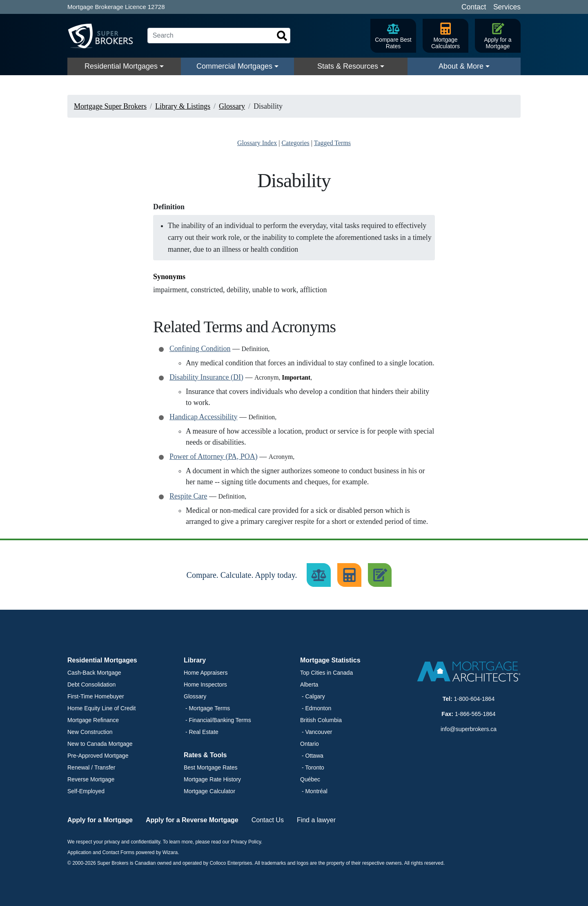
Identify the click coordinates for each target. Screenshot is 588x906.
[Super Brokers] (104, 36)
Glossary (195, 696)
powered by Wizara (157, 852)
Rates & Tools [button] (205, 755)
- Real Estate (201, 732)
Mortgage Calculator (209, 791)
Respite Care (188, 496)
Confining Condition (200, 349)
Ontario (310, 744)
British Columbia (321, 720)
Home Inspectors (205, 685)
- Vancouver (316, 732)
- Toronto (312, 767)
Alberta (309, 685)
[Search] (219, 36)
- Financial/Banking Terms (217, 720)
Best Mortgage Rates (211, 767)
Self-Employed (86, 791)
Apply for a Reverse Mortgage (192, 820)
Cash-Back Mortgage (94, 673)
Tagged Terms (332, 143)
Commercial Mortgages (234, 66)
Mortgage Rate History (212, 779)
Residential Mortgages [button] (102, 660)
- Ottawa (312, 756)
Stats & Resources (348, 66)
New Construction (90, 732)
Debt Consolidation (91, 685)
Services (507, 7)
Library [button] (195, 660)
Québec (310, 779)
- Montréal (314, 791)
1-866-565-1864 (475, 714)
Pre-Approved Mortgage (98, 756)
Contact (474, 7)
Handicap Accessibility (203, 417)
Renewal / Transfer (91, 767)
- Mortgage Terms (207, 708)
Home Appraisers (206, 673)
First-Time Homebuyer (96, 696)
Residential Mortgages (121, 66)
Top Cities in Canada (326, 673)
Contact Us (268, 820)
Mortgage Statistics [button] (330, 660)
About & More (461, 66)
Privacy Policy (246, 842)
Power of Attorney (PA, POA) (214, 456)
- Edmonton (316, 708)
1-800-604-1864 (474, 699)
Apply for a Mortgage (100, 820)
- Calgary (313, 696)
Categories (295, 143)
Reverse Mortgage (91, 779)
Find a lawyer (316, 820)
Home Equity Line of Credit (101, 708)
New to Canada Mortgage (100, 744)
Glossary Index (257, 143)
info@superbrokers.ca (469, 729)
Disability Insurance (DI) (206, 377)
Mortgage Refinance (93, 720)
